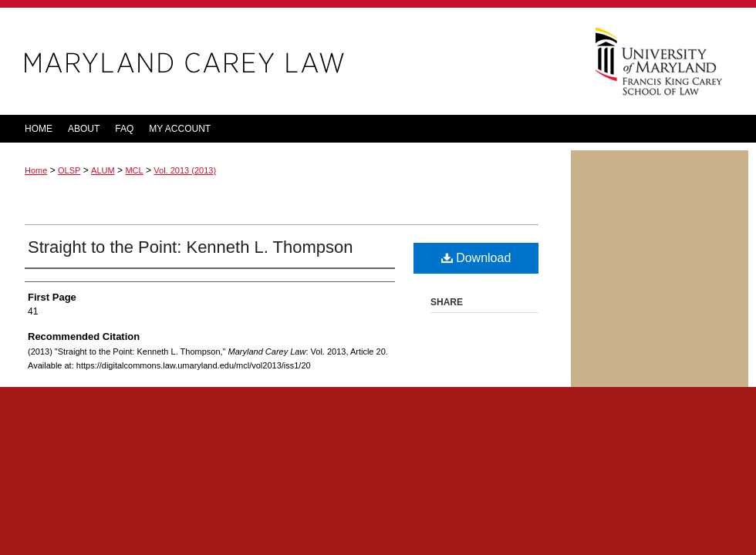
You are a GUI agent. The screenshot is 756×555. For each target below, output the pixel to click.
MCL (134, 170)
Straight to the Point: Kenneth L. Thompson (191, 247)
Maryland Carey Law (285, 61)
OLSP (69, 170)
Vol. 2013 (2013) (185, 170)
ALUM (103, 170)
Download (476, 258)
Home (36, 170)
